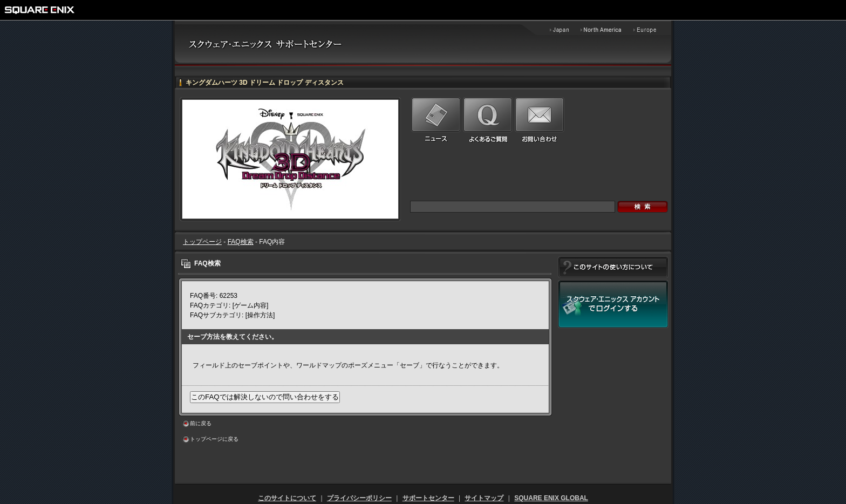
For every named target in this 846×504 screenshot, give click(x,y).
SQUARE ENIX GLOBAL (551, 498)
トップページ (202, 242)
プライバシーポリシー (359, 498)
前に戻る (201, 423)
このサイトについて (287, 498)
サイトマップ (484, 498)
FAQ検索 (241, 242)
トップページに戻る (214, 439)
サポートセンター (428, 498)
